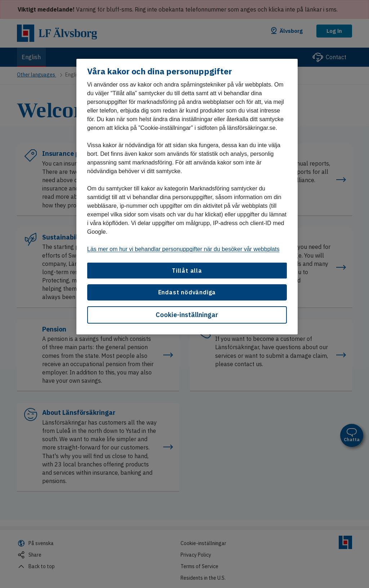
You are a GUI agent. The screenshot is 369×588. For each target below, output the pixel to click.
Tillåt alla (187, 271)
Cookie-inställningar (187, 315)
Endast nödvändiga (187, 292)
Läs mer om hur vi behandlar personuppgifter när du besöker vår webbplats (183, 249)
